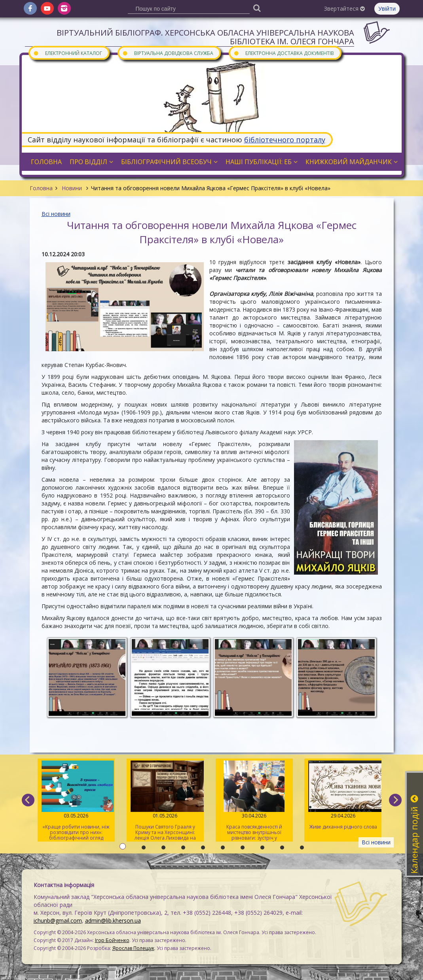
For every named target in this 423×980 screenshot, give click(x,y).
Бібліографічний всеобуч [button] (169, 162)
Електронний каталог (68, 53)
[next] (395, 800)
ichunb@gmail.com (58, 920)
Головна (41, 188)
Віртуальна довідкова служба (168, 53)
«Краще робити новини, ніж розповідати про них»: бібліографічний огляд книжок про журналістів (76, 801)
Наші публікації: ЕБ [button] (262, 162)
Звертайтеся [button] (344, 9)
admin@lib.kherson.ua (113, 920)
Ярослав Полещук (133, 948)
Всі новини (56, 214)
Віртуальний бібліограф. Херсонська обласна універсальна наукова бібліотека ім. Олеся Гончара (205, 37)
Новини (72, 188)
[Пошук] (257, 8)
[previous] (28, 800)
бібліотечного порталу (285, 140)
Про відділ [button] (91, 162)
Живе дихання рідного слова (343, 795)
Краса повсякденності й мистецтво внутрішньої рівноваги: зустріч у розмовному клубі (254, 801)
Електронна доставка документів (284, 53)
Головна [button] (46, 162)
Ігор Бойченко (112, 940)
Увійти (387, 9)
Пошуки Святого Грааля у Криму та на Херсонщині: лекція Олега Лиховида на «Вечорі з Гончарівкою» (165, 801)
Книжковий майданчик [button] (352, 162)
